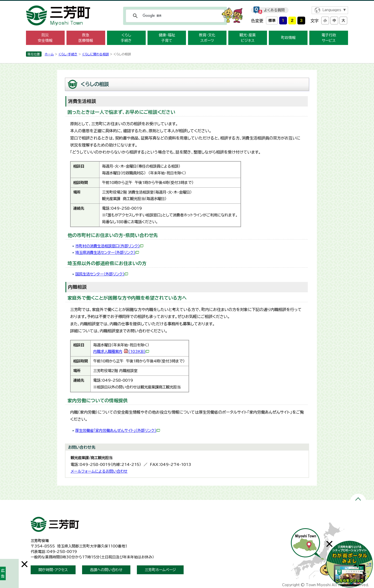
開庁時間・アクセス (53, 570)
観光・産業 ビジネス (248, 38)
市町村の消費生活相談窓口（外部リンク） (109, 246)
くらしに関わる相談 (95, 54)
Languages (332, 10)
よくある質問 (274, 10)
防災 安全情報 (45, 38)
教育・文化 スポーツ (207, 38)
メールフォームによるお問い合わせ (99, 471)
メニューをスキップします (187, 4)
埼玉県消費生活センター (95, 252)
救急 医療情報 (86, 38)
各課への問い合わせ (106, 570)
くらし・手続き (68, 54)
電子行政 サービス (329, 38)
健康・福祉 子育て (167, 38)
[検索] (174, 16)
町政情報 (288, 38)
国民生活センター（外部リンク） (102, 274)
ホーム (49, 54)
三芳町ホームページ (160, 570)
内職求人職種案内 (121, 351)
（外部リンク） (127, 252)
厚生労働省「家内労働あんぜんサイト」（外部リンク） (118, 430)
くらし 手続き (126, 38)
